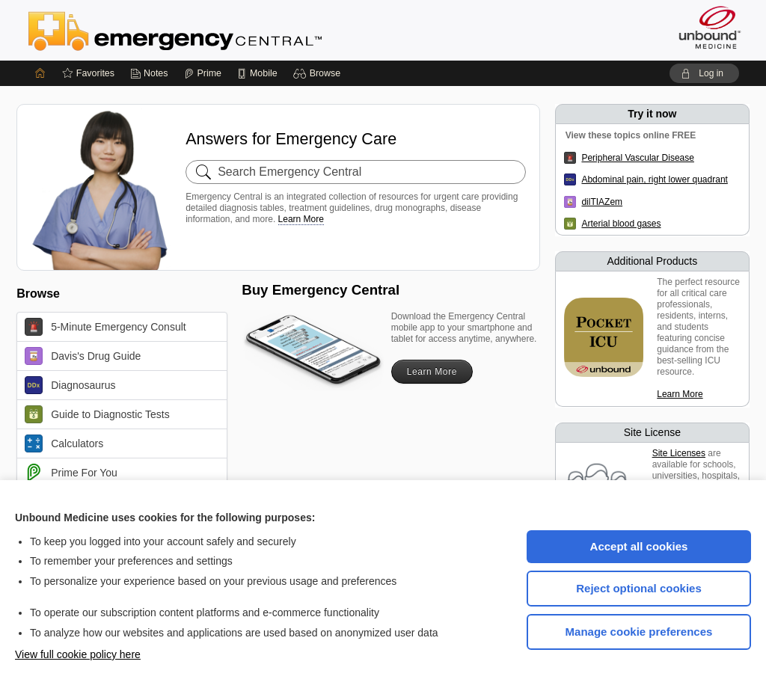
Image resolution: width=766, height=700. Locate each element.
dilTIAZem (602, 202)
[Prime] (203, 73)
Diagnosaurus (70, 385)
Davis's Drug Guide (83, 356)
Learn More (301, 219)
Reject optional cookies (639, 588)
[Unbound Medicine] (710, 27)
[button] (319, 73)
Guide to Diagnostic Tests (97, 414)
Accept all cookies (639, 546)
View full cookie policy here (78, 654)
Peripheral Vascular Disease (638, 158)
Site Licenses (679, 453)
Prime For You (71, 473)
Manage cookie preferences (639, 632)
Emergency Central (214, 30)
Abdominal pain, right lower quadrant (654, 179)
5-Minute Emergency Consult (105, 327)
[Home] (40, 73)
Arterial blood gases (621, 224)
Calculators (64, 443)
